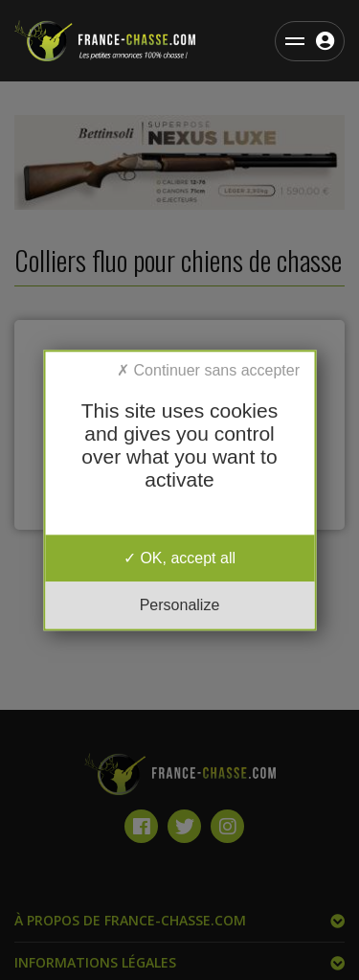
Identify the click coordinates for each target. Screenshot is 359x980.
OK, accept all (179, 558)
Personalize (180, 605)
